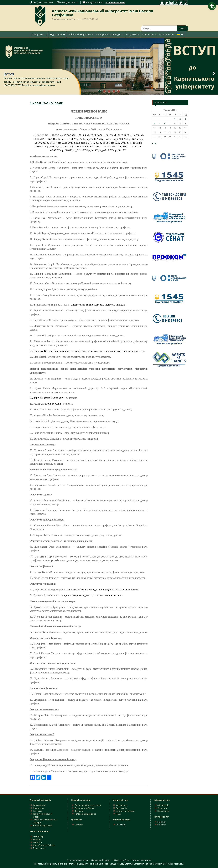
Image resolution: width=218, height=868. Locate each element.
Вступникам (133, 34)
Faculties (37, 839)
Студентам (148, 34)
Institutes (37, 842)
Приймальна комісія (115, 3)
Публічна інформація (79, 34)
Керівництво (39, 805)
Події (118, 814)
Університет (38, 34)
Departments (39, 848)
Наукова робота (122, 860)
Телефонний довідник (85, 814)
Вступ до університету (77, 860)
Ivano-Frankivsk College (44, 845)
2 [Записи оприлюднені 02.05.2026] (180, 119)
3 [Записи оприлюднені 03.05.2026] (185, 119)
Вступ (9, 74)
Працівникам (166, 34)
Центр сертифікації (125, 811)
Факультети (39, 808)
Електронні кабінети (84, 808)
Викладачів (121, 808)
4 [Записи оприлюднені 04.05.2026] (154, 123)
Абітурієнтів (163, 805)
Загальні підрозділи (43, 826)
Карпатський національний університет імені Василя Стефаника (103, 13)
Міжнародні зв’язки (142, 860)
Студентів (162, 808)
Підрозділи (56, 34)
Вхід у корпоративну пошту (88, 805)
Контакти (79, 811)
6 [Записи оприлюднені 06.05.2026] (165, 123)
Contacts (79, 825)
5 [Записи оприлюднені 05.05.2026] (160, 123)
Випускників (163, 811)
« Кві (154, 143)
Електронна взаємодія (108, 34)
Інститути (38, 811)
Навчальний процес (101, 860)
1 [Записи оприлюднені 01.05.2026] (175, 119)
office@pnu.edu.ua (69, 3)
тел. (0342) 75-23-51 (43, 3)
